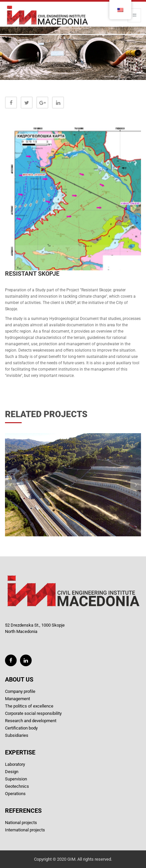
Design (12, 772)
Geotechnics (17, 786)
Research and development (31, 721)
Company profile (20, 691)
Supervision (16, 779)
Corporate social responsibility (33, 713)
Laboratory (15, 764)
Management (17, 699)
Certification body (21, 728)
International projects (25, 830)
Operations (15, 794)
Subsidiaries (17, 735)
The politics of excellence (29, 706)
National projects (21, 823)
